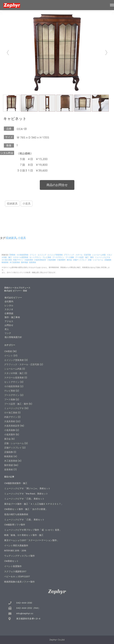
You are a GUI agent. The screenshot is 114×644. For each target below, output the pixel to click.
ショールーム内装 (99, 255)
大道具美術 (29, 260)
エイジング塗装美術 (55, 255)
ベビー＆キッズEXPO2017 (17, 577)
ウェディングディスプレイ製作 (19, 556)
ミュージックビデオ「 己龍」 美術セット (24, 499)
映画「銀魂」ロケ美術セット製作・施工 (24, 535)
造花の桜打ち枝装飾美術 (16, 514)
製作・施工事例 (12, 317)
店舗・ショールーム (96, 260)
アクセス (9, 321)
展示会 (69, 260)
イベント (33, 255)
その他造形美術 (22, 255)
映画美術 (5, 262)
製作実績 (25, 262)
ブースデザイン (58, 257)
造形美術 (33, 262)
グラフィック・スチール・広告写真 (77, 255)
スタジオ (9, 309)
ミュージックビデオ (103, 257)
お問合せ (9, 325)
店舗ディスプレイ (80, 260)
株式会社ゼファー (13, 298)
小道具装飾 (52, 260)
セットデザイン (35, 257)
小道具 (27, 204)
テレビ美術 (47, 257)
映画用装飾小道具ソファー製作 (19, 582)
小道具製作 (61, 260)
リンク (8, 333)
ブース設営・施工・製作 (84, 257)
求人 (7, 329)
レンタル (9, 305)
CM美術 (12, 255)
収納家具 (12, 204)
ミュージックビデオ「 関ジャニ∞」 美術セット (27, 488)
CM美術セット (11, 561)
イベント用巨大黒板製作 (16, 546)
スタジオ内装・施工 (14, 373)
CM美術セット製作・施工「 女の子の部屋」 (26, 509)
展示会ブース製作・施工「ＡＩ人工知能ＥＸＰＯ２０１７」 (34, 504)
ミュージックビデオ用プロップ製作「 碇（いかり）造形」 (33, 530)
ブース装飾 (70, 257)
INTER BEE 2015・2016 (15, 551)
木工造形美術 (15, 262)
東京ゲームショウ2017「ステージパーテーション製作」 (32, 540)
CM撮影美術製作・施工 (16, 483)
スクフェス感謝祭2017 (15, 571)
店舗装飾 (108, 260)
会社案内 (9, 301)
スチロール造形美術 (21, 257)
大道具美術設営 (40, 260)
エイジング (42, 255)
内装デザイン (18, 260)
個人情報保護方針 (13, 337)
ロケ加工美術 (7, 260)
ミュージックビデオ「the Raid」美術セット (26, 494)
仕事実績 (9, 313)
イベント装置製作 (13, 566)
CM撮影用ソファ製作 (15, 525)
